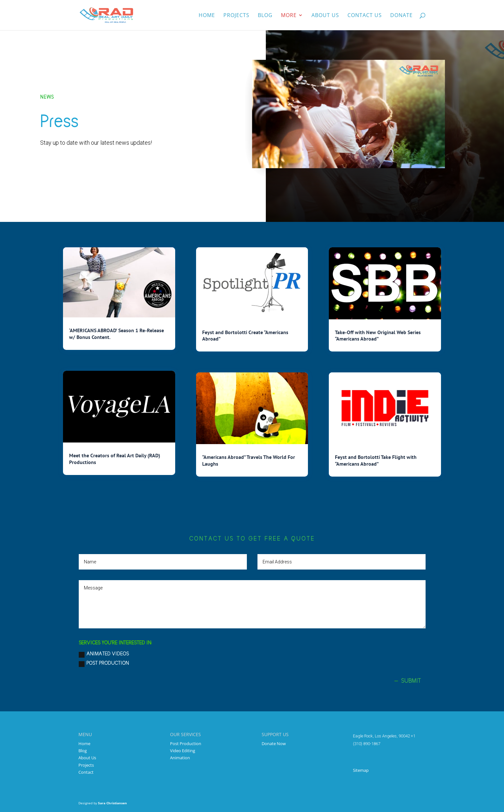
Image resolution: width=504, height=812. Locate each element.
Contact (86, 772)
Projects (236, 16)
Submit (411, 681)
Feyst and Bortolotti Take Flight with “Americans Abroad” (376, 460)
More (289, 16)
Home (207, 16)
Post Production (104, 664)
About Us (87, 758)
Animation (180, 758)
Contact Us (365, 16)
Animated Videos (104, 654)
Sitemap (361, 770)
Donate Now (274, 744)
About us (325, 16)
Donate (401, 16)
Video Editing (183, 751)
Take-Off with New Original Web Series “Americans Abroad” (378, 336)
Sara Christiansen (113, 803)
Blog (265, 16)
